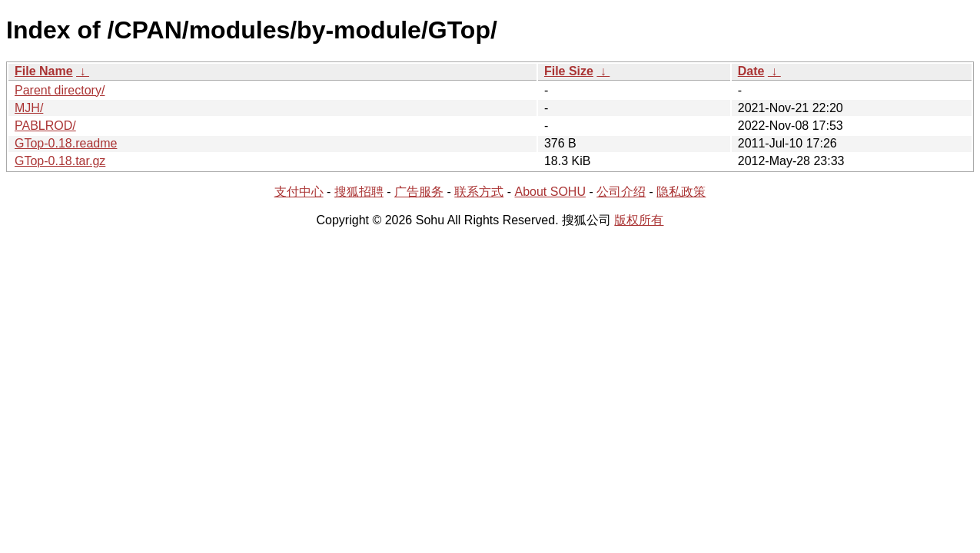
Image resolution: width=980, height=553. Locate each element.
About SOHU (550, 192)
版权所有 (639, 220)
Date (751, 71)
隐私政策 (681, 192)
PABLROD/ (45, 126)
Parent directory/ (60, 90)
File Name (44, 71)
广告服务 (419, 192)
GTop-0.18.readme (66, 143)
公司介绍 (621, 192)
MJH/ (29, 108)
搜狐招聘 (359, 192)
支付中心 (299, 192)
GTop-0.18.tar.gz (60, 161)
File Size (569, 71)
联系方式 (479, 192)
